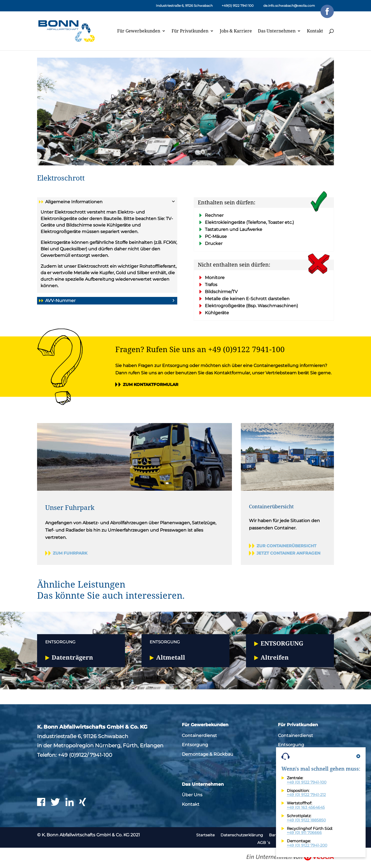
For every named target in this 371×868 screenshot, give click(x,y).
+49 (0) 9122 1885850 (306, 820)
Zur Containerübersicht (286, 546)
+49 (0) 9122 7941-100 (307, 782)
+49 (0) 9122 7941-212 (306, 795)
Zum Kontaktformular (151, 384)
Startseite (205, 835)
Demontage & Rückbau (208, 754)
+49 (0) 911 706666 (304, 833)
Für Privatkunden (190, 31)
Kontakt (315, 31)
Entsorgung (282, 643)
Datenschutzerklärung (242, 835)
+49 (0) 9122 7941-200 (307, 845)
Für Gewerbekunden (139, 31)
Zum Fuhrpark (70, 553)
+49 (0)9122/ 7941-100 (85, 755)
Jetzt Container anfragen (288, 553)
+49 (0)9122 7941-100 (246, 349)
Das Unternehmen (277, 31)
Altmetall (171, 657)
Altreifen (275, 657)
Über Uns (192, 795)
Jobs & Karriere (236, 31)
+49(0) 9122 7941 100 (238, 6)
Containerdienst (199, 736)
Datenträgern (72, 657)
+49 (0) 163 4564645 (306, 807)
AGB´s (264, 843)
